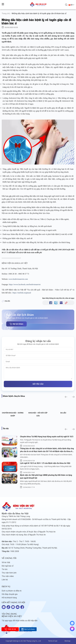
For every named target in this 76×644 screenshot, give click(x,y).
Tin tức (5, 569)
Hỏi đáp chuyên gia (10, 594)
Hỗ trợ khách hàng (9, 598)
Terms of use (53, 641)
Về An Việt (6, 562)
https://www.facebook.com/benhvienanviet (25, 284)
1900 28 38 (10, 629)
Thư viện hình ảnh (9, 573)
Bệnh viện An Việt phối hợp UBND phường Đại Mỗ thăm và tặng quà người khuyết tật (46, 477)
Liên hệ (5, 580)
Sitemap (67, 641)
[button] (66, 397)
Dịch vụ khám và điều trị (12, 591)
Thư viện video (8, 576)
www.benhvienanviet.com (18, 279)
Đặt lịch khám (16, 324)
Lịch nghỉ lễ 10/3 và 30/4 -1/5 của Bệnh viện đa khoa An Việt (45, 463)
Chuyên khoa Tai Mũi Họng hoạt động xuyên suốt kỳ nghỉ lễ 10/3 (47, 437)
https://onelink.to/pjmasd (22, 293)
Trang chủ (6, 13)
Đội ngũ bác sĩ (8, 566)
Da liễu (63, 413)
